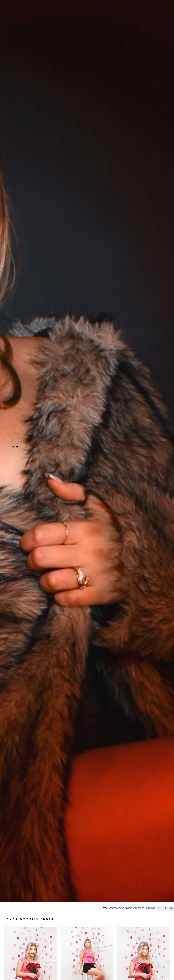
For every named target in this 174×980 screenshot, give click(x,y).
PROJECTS (139, 908)
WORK (128, 908)
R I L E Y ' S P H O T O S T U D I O (29, 919)
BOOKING (151, 908)
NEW (105, 908)
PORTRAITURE (117, 908)
